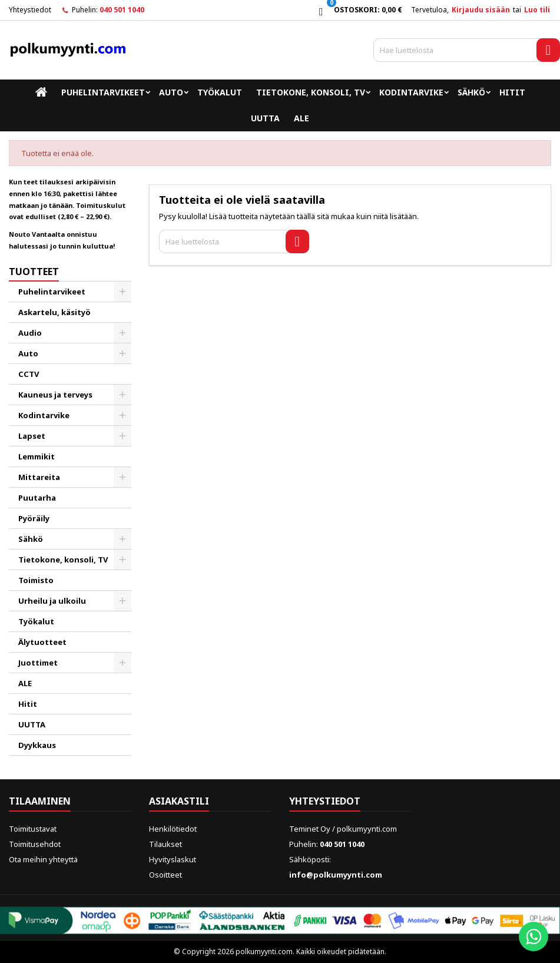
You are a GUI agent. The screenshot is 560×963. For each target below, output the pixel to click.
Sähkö (471, 92)
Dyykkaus (37, 745)
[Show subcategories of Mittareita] (122, 477)
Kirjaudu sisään (481, 10)
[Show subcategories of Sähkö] (122, 539)
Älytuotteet (42, 642)
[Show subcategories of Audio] (122, 333)
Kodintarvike (411, 92)
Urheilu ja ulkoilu (52, 601)
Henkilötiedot (173, 829)
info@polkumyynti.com (336, 875)
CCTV (29, 374)
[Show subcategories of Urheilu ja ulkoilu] (122, 601)
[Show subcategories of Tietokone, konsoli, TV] (122, 560)
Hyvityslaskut (173, 859)
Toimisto (36, 580)
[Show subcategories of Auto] (122, 353)
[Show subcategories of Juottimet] (122, 663)
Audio (30, 333)
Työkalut (220, 92)
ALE (301, 118)
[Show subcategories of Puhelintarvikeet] (122, 292)
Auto (171, 92)
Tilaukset (165, 844)
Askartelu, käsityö (54, 312)
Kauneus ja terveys (55, 395)
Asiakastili (179, 801)
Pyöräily (34, 518)
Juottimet (38, 663)
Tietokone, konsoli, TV (311, 92)
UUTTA (265, 118)
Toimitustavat (33, 829)
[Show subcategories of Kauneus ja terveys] (122, 395)
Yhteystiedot (30, 10)
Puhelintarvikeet (103, 92)
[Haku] (467, 50)
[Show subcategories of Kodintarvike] (122, 415)
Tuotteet (34, 272)
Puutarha (37, 498)
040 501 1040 (122, 10)
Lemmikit (37, 456)
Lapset (32, 436)
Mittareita (39, 477)
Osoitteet (165, 875)
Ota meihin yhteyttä (43, 859)
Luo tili (537, 10)
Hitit (512, 92)
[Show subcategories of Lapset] (122, 436)
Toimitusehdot (35, 844)
